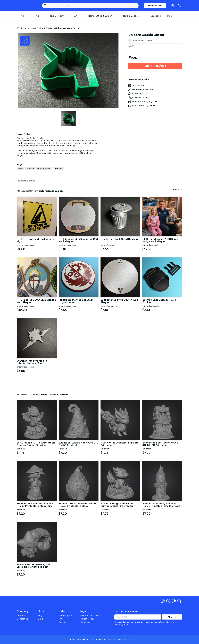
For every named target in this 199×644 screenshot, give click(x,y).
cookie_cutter (44, 169)
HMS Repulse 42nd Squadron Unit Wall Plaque (78, 240)
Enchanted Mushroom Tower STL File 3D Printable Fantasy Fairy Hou (36, 505)
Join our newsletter (126, 612)
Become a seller (155, 6)
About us (21, 616)
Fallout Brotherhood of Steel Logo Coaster (76, 301)
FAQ (61, 619)
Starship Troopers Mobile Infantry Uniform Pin (32, 362)
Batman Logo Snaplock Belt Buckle (159, 301)
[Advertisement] (155, 156)
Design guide (66, 616)
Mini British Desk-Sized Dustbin (119, 239)
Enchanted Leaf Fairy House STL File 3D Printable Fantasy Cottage (78, 505)
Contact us (22, 619)
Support (63, 622)
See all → (178, 190)
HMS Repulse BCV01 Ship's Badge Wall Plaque (36, 301)
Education (156, 16)
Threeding (27, 6)
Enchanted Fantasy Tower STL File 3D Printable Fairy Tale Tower (162, 505)
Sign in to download (155, 66)
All (22, 16)
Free (37, 16)
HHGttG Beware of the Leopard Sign (35, 240)
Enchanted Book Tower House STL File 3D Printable (160, 444)
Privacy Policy (87, 619)
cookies (59, 169)
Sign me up (172, 618)
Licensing (85, 622)
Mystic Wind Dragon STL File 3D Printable (119, 444)
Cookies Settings (124, 639)
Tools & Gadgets (131, 16)
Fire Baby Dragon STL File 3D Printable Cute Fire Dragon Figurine (117, 505)
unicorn (30, 169)
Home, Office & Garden (100, 16)
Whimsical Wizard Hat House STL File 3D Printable (78, 444)
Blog (40, 616)
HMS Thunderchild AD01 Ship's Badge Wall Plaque (160, 240)
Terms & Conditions (90, 616)
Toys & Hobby (57, 16)
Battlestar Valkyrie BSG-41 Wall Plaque (119, 301)
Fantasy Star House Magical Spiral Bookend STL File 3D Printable (33, 566)
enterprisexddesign (143, 40)
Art (76, 16)
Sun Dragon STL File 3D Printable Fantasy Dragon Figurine (36, 444)
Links (40, 619)
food (20, 169)
